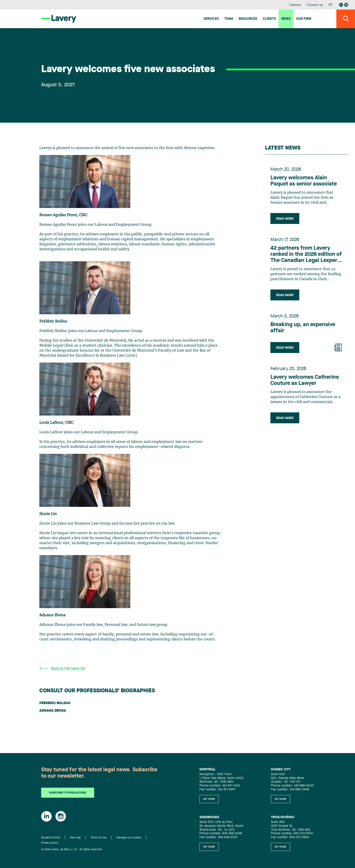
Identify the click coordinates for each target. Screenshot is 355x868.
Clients (269, 19)
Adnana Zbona (53, 711)
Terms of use (99, 838)
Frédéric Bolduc (55, 703)
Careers (295, 5)
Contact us (315, 5)
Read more (285, 219)
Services (211, 19)
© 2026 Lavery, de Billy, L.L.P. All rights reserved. (72, 850)
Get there (209, 799)
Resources (248, 19)
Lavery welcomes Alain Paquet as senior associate (304, 181)
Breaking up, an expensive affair (303, 328)
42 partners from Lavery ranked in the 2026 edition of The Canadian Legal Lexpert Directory (306, 255)
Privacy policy (50, 843)
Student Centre (51, 838)
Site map (75, 838)
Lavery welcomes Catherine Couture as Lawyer (305, 380)
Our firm (304, 19)
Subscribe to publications (68, 793)
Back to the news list (62, 669)
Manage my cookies (129, 838)
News (286, 19)
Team (229, 19)
